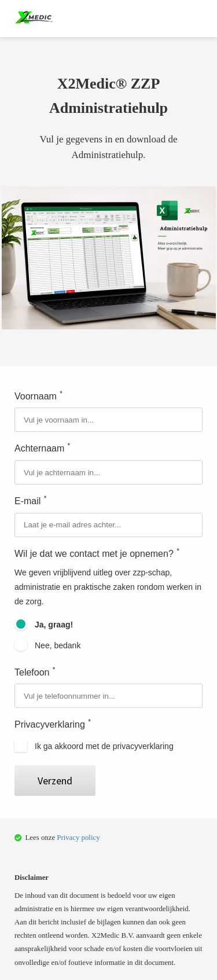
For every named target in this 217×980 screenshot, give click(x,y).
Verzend (55, 781)
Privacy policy (78, 838)
